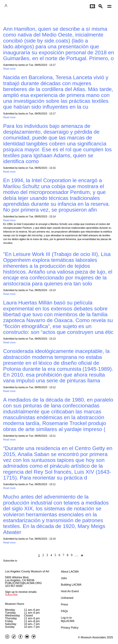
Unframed (67, 598)
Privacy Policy (70, 628)
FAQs (64, 611)
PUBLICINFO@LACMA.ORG (23, 583)
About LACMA (70, 572)
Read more (9, 69)
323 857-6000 (14, 586)
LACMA (16, 6)
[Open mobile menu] (110, 6)
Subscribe (11, 595)
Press (64, 604)
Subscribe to (10, 561)
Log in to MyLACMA (68, 619)
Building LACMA (71, 585)
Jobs (64, 578)
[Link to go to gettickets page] (93, 6)
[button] (101, 6)
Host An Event (70, 591)
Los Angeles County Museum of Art (27, 571)
